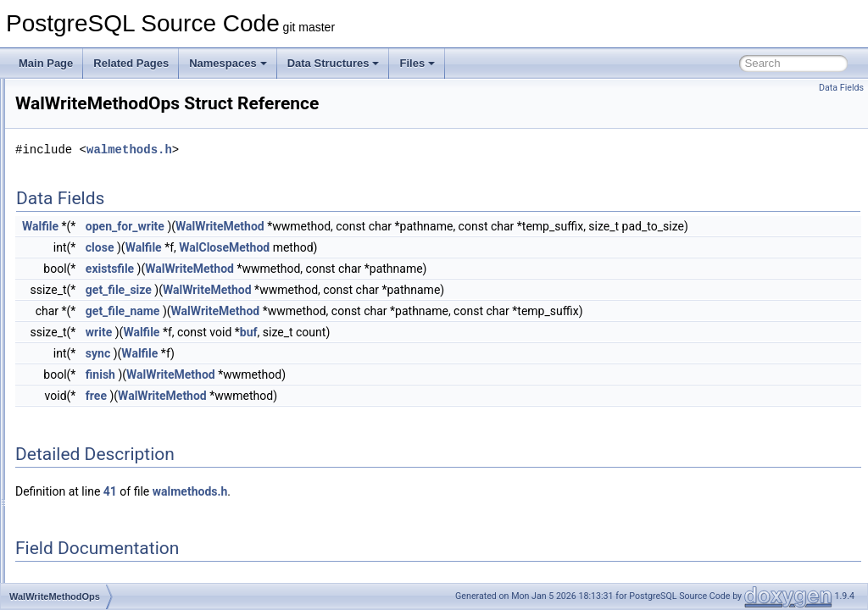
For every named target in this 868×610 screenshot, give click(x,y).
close (312, 266)
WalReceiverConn (97, 134)
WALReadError (90, 115)
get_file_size (331, 308)
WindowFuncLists (96, 544)
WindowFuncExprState (108, 525)
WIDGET (76, 376)
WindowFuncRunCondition (116, 563)
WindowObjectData (100, 581)
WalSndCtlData (91, 208)
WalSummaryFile (95, 246)
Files (417, 63)
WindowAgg (83, 395)
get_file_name (335, 330)
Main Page (46, 63)
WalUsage (79, 302)
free (308, 414)
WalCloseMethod (436, 266)
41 (322, 510)
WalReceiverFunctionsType (118, 152)
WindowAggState (95, 432)
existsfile (322, 287)
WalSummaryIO (92, 264)
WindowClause (90, 451)
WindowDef (82, 488)
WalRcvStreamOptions (107, 97)
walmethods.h (341, 150)
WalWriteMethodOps (103, 339)
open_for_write (337, 226)
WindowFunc (85, 507)
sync (310, 372)
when (68, 358)
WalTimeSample (93, 283)
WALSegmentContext (105, 171)
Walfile (252, 226)
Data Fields (841, 88)
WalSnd (74, 190)
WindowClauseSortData (110, 469)
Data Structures (334, 63)
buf (461, 351)
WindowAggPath (94, 413)
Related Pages (131, 63)
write (311, 351)
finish (312, 393)
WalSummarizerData (103, 227)
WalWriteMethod (93, 320)
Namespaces (228, 63)
